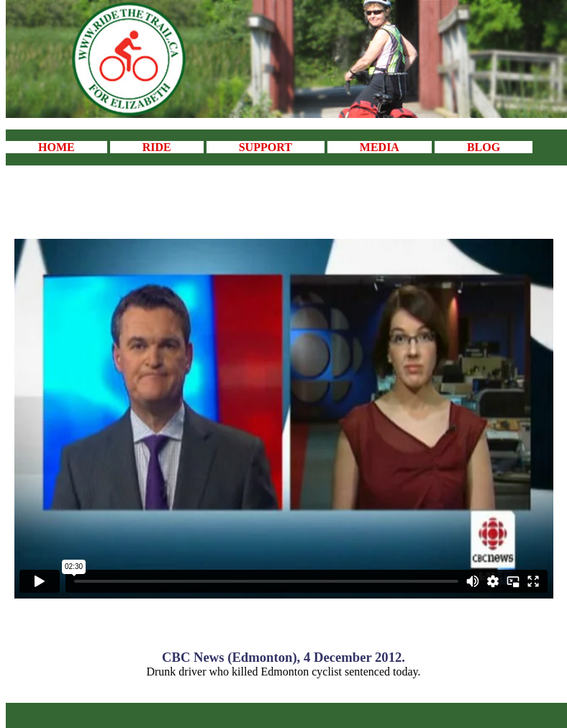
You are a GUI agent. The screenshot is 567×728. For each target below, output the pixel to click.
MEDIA (380, 147)
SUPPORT (266, 147)
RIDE (157, 147)
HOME (56, 147)
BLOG (484, 147)
